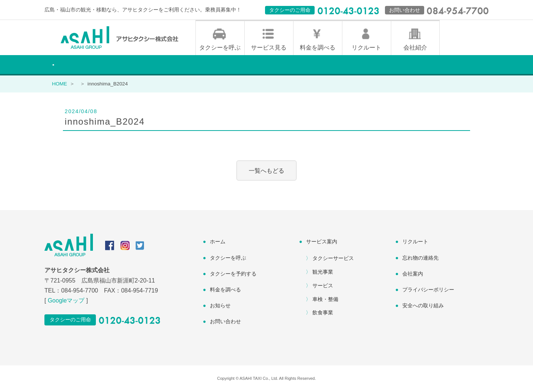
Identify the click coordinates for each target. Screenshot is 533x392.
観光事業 (323, 273)
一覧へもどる (266, 171)
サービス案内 (322, 242)
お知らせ (220, 306)
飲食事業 (323, 313)
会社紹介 (415, 48)
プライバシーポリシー (428, 290)
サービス (323, 286)
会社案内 (413, 274)
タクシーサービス (333, 259)
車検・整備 (325, 300)
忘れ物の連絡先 (420, 258)
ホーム (218, 242)
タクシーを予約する (233, 274)
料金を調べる (318, 48)
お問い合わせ (225, 322)
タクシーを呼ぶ (220, 48)
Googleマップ (66, 301)
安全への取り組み (423, 306)
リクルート (366, 48)
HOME (59, 85)
